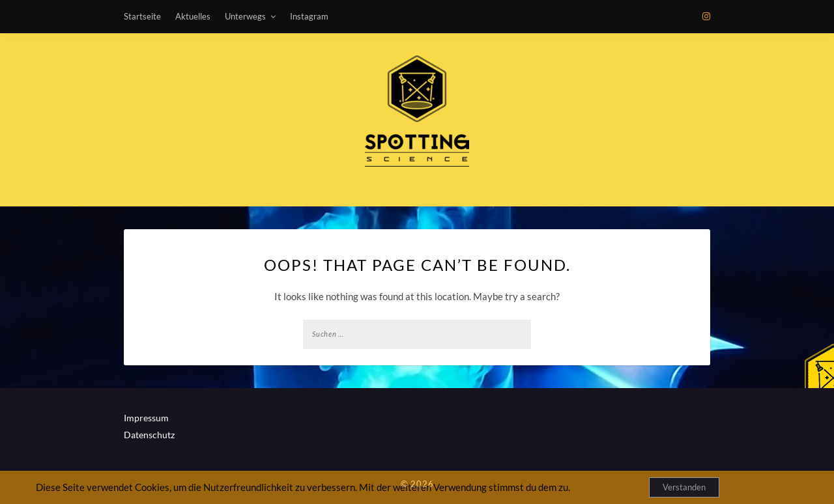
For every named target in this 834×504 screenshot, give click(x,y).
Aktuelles (193, 16)
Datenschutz (149, 435)
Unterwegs (245, 16)
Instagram (309, 16)
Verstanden (684, 487)
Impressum (146, 418)
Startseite (142, 16)
